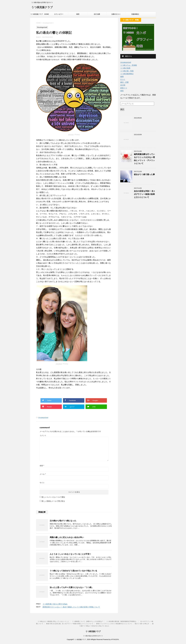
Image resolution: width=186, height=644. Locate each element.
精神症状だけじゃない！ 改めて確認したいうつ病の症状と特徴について (71, 607)
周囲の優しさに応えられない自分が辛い (67, 537)
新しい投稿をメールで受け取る (53, 501)
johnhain (71, 135)
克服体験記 (135, 14)
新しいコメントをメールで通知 (53, 497)
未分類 (123, 85)
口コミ (123, 79)
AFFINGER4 (115, 640)
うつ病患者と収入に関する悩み (55, 604)
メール (43, 474)
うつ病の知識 (125, 68)
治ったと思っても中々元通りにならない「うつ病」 (72, 587)
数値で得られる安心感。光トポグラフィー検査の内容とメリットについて (70, 624)
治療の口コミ (116, 14)
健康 (122, 77)
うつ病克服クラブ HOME (40, 14)
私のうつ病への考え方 (142, 624)
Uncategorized (43, 418)
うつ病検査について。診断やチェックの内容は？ (88, 621)
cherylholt (59, 364)
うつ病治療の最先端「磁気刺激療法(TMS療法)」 (122, 621)
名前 (42, 466)
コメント (43, 435)
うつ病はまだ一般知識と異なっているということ (53, 621)
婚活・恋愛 (124, 82)
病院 (78, 14)
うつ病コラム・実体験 (129, 65)
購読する (127, 56)
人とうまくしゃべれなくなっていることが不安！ (71, 554)
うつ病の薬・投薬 (127, 71)
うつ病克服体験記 (127, 74)
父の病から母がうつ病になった (63, 521)
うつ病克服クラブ (42, 8)
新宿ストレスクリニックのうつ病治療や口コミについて (114, 624)
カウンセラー (59, 14)
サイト (42, 483)
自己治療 (97, 14)
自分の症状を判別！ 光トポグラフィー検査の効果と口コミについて (145, 194)
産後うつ (124, 88)
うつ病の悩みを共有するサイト (93, 636)
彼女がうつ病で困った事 (144, 174)
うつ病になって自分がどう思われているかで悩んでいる (73, 571)
